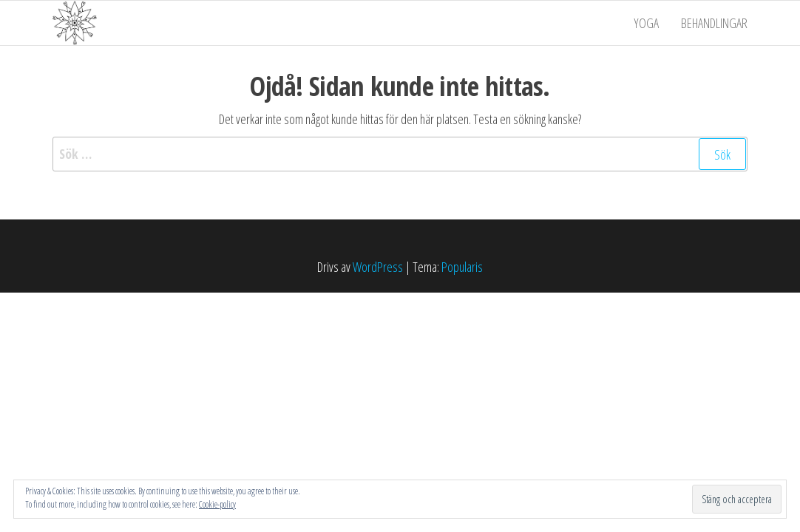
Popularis (462, 267)
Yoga (646, 23)
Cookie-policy (217, 504)
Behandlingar (714, 23)
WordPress (378, 267)
